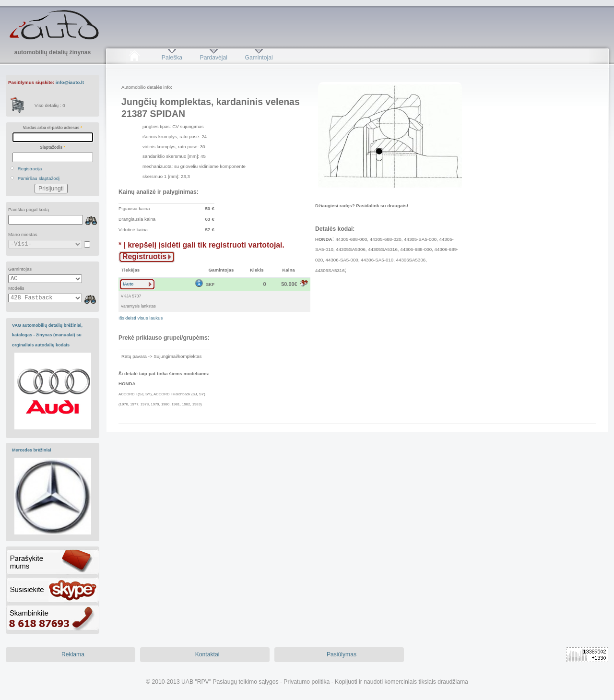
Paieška (172, 58)
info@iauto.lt (70, 82)
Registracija (30, 169)
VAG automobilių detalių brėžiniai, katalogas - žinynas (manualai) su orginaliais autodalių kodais (47, 335)
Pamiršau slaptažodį (39, 178)
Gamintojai (259, 58)
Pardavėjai (214, 58)
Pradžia (134, 58)
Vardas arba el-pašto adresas (53, 128)
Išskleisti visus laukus (141, 318)
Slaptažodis (53, 147)
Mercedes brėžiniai (32, 450)
